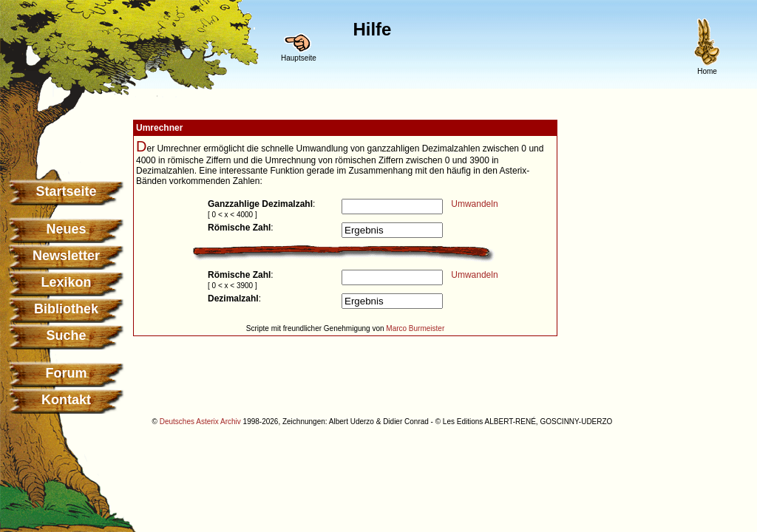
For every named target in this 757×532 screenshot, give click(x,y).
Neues (66, 229)
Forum (67, 373)
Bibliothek (66, 309)
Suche (66, 335)
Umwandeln (474, 204)
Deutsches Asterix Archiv (200, 422)
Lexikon (66, 282)
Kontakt (66, 400)
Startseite (66, 191)
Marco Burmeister (415, 328)
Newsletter (66, 256)
